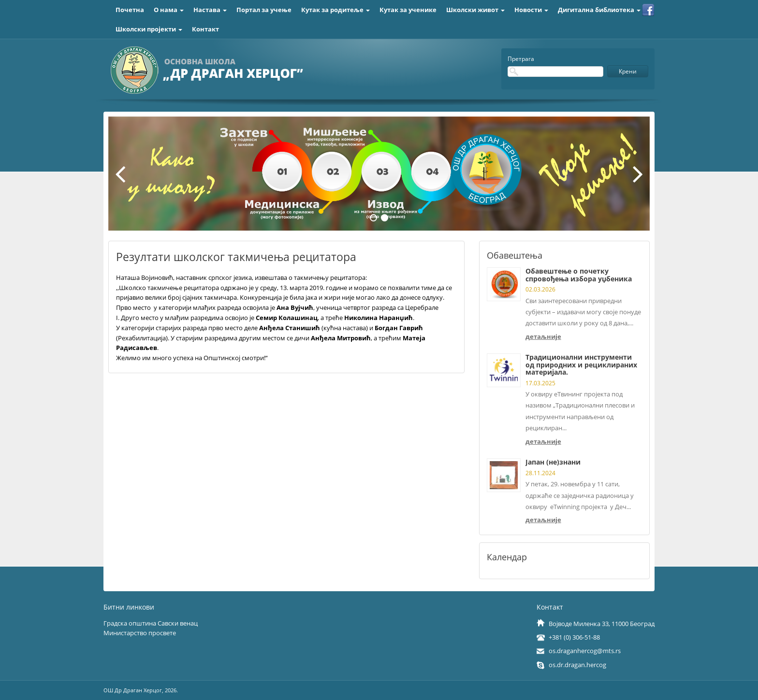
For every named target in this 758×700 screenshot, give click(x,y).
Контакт (205, 29)
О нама (169, 10)
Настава (210, 10)
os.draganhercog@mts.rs (585, 651)
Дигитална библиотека (599, 10)
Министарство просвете (140, 633)
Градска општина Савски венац (151, 623)
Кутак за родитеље (335, 10)
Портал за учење (264, 10)
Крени (628, 71)
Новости (531, 10)
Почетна (130, 10)
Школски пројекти (149, 29)
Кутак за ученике (408, 10)
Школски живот (475, 10)
